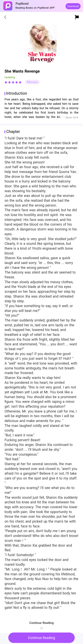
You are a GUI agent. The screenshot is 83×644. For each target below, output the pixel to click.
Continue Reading (41, 638)
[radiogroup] (13, 82)
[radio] (6, 82)
